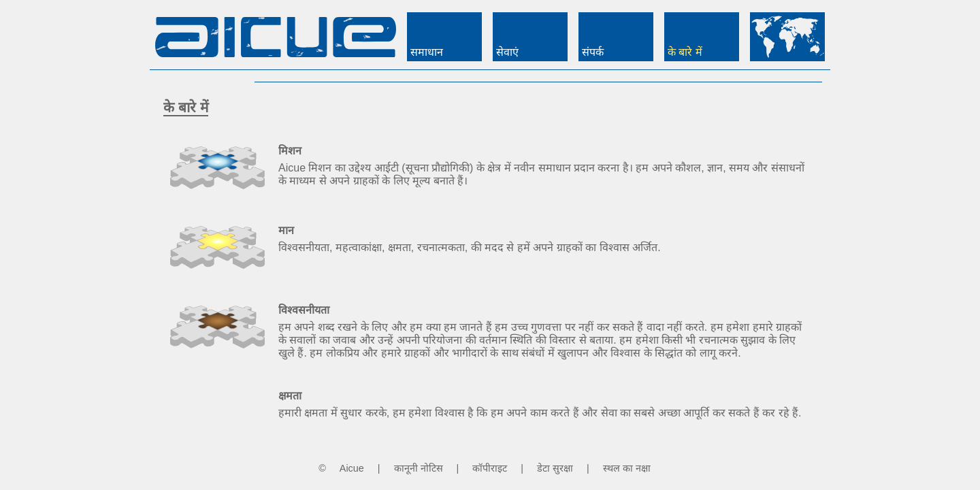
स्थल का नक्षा (627, 468)
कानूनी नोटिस (419, 468)
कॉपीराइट (490, 468)
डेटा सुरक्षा (555, 468)
